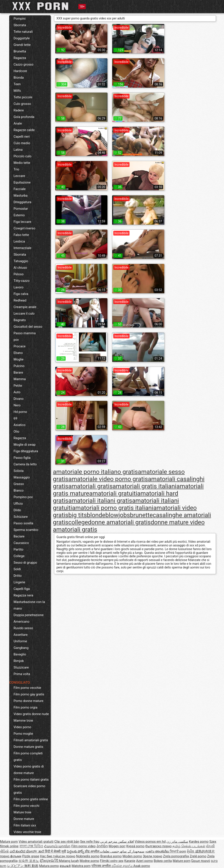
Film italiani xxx (25, 825)
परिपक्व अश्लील (101, 866)
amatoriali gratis (90, 486)
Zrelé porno (198, 856)
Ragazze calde (24, 130)
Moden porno (132, 856)
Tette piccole (23, 97)
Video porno (22, 727)
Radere (19, 110)
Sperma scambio (26, 530)
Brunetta (20, 51)
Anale (18, 123)
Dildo (17, 510)
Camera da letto (25, 464)
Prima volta (22, 674)
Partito (18, 549)
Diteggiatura (22, 202)
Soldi (17, 569)
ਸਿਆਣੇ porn (178, 851)
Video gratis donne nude (31, 714)
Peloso (19, 274)
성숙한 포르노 (29, 861)
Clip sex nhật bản (67, 842)
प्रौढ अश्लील (92, 851)
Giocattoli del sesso (28, 327)
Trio (16, 169)
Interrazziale (23, 248)
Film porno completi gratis (28, 757)
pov (16, 340)
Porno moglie (23, 734)
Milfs (17, 91)
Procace (20, 346)
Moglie (18, 359)
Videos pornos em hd (150, 842)
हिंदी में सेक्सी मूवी (55, 851)
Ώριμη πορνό (201, 861)
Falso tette (21, 235)
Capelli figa (22, 589)
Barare (18, 372)
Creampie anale (25, 307)
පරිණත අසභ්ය (122, 866)
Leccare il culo (24, 314)
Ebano (18, 353)
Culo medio (22, 143)
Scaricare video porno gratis (29, 789)
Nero (17, 405)
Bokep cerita (163, 861)
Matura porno (49, 866)
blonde (96, 515)
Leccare (19, 176)
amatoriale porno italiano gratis (95, 472)
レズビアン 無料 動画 (23, 866)
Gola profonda (24, 117)
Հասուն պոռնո (57, 846)
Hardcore (20, 71)
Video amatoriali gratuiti (36, 842)
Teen (17, 84)
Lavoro (18, 287)
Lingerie (19, 582)
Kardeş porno (199, 842)
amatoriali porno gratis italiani (113, 508)
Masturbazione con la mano (29, 605)
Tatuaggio (21, 261)
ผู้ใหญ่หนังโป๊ (49, 861)
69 (15, 418)
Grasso (19, 484)
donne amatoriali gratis (119, 522)
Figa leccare (22, 222)
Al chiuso (20, 268)
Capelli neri (22, 137)
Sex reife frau (90, 842)
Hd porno (20, 412)
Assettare (21, 635)
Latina (18, 150)
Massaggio (22, 477)
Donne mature (24, 819)
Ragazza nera (23, 595)
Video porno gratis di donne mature (29, 770)
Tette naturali (23, 32)
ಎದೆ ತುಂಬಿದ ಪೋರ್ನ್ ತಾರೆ (27, 851)
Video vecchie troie (27, 832)
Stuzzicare (21, 667)
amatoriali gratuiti (113, 493)
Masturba (21, 196)
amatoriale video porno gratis (108, 479)
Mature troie (22, 812)
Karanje (130, 861)
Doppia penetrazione (29, 615)
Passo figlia (22, 458)
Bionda (19, 78)
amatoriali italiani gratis (100, 501)
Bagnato (20, 320)
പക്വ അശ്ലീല (157, 851)
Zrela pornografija (176, 856)
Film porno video (83, 846)
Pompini (20, 19)
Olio (16, 431)
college (78, 522)
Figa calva (21, 294)
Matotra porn (81, 866)
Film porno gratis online (31, 799)
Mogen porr (117, 846)
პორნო (102, 846)
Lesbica (19, 241)
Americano (21, 622)
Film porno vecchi (26, 806)
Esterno (19, 215)
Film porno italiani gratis (31, 780)
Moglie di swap (24, 445)
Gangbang (21, 648)
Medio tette (22, 163)
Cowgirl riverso (24, 228)
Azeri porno (144, 861)
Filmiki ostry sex (112, 861)
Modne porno (89, 861)
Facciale (20, 189)
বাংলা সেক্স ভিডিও (31, 846)
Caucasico (21, 543)
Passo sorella (23, 523)
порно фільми (11, 856)
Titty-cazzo (22, 281)
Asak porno (142, 866)
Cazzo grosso (24, 64)
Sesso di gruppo (25, 563)
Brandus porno (111, 856)
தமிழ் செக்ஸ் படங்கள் (189, 846)
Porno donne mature (28, 701)
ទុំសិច (191, 851)
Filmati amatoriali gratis (31, 740)
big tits (78, 515)
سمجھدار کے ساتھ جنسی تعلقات (122, 851)
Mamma (20, 379)
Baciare (19, 536)
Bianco (19, 490)
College (19, 556)
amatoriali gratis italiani (145, 486)
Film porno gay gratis (29, 694)
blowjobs (118, 515)
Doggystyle (22, 38)
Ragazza (20, 58)
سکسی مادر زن (177, 842)
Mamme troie (23, 721)
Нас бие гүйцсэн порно (58, 856)
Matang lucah (69, 861)
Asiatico (19, 425)
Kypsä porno (136, 846)
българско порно (158, 846)
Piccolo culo (23, 156)
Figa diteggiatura (26, 451)
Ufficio (18, 504)
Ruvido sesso (23, 628)
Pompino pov (23, 497)
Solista (19, 471)
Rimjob (19, 661)
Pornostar (21, 209)
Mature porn (9, 842)
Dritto (18, 576)
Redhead (20, 300)
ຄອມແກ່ (65, 866)
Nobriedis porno (88, 856)
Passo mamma (25, 333)
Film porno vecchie (27, 688)
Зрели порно (153, 856)
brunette (141, 515)
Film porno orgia (25, 707)
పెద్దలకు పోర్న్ (76, 851)
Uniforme (20, 641)
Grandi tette (22, 45)
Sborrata (20, 25)
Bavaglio (20, 654)
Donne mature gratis (28, 747)
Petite (18, 386)
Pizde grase (31, 856)
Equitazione (22, 182)
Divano (19, 399)
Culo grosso (22, 104)
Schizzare (21, 517)
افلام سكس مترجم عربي (117, 842)
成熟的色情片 (205, 851)
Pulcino (19, 366)
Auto (17, 392)
